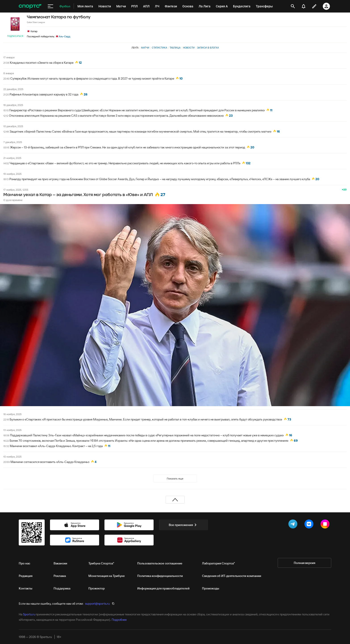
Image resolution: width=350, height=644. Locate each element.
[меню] (50, 6)
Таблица (175, 48)
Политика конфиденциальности (160, 576)
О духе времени (13, 200)
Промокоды (211, 588)
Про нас (24, 563)
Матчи (145, 48)
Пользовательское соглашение (160, 563)
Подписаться (15, 36)
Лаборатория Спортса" (218, 563)
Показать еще (175, 478)
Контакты (26, 588)
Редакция (26, 576)
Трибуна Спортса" (101, 563)
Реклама (60, 576)
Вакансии (60, 563)
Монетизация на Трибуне (107, 576)
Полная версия (304, 563)
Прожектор (97, 588)
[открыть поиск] (293, 6)
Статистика (159, 48)
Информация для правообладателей (163, 588)
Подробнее (119, 620)
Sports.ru (29, 614)
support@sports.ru (97, 604)
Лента (135, 48)
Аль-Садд (63, 36)
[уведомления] (304, 6)
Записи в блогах (208, 48)
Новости (189, 48)
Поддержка (62, 588)
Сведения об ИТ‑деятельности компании (232, 576)
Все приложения (183, 525)
